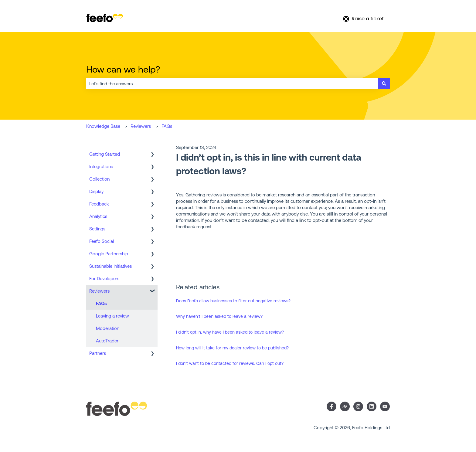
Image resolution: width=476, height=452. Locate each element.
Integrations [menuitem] (101, 167)
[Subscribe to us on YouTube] (385, 406)
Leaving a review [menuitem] (112, 316)
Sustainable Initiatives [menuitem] (110, 266)
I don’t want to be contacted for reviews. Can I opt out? (230, 363)
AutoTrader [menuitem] (107, 341)
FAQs (167, 126)
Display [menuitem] (96, 191)
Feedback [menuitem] (99, 204)
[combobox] (232, 84)
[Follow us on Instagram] (358, 406)
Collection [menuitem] (99, 179)
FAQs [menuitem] (101, 303)
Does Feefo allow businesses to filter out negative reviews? (233, 301)
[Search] (384, 84)
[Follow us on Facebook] (331, 406)
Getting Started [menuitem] (105, 154)
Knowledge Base (103, 126)
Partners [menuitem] (98, 353)
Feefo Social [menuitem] (102, 241)
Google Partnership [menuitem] (109, 254)
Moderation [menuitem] (108, 328)
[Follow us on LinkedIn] (372, 406)
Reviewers (141, 126)
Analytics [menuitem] (98, 216)
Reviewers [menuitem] (99, 291)
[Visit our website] (345, 406)
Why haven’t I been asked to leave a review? (219, 316)
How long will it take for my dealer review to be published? (232, 348)
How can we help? (123, 69)
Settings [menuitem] (97, 229)
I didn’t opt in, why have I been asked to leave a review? (230, 332)
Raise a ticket (363, 19)
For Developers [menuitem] (104, 279)
